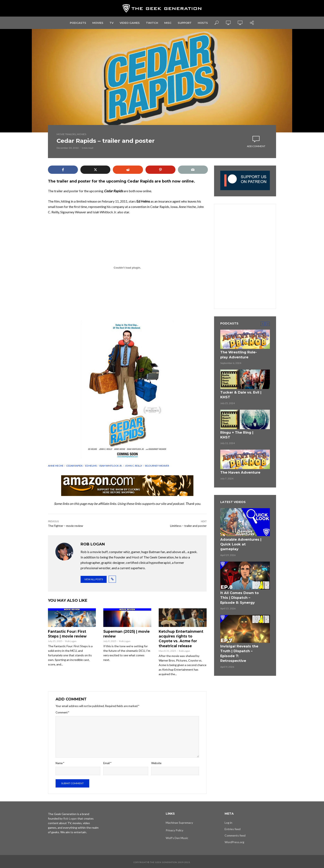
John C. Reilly (134, 466)
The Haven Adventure (238, 464)
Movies (98, 23)
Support (185, 23)
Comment (62, 711)
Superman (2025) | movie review (126, 633)
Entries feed (233, 828)
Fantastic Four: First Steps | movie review (71, 633)
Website (156, 762)
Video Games (130, 23)
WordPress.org (234, 841)
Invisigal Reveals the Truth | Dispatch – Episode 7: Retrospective (241, 633)
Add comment (256, 146)
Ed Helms (91, 466)
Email (107, 762)
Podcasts (78, 23)
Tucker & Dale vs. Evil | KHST (238, 393)
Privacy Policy (175, 829)
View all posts (94, 579)
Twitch (152, 23)
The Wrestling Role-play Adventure (239, 354)
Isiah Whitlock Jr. (111, 466)
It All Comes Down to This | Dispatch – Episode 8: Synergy (242, 581)
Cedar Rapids (74, 466)
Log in (228, 821)
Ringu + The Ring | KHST (239, 429)
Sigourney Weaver (157, 466)
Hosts (203, 23)
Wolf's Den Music (177, 837)
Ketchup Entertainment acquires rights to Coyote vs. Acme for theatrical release (182, 638)
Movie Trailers (66, 134)
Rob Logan (71, 640)
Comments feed (235, 834)
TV (111, 23)
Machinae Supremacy (179, 821)
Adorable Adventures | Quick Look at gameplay (239, 532)
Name (60, 762)
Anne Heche (56, 466)
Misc (168, 23)
